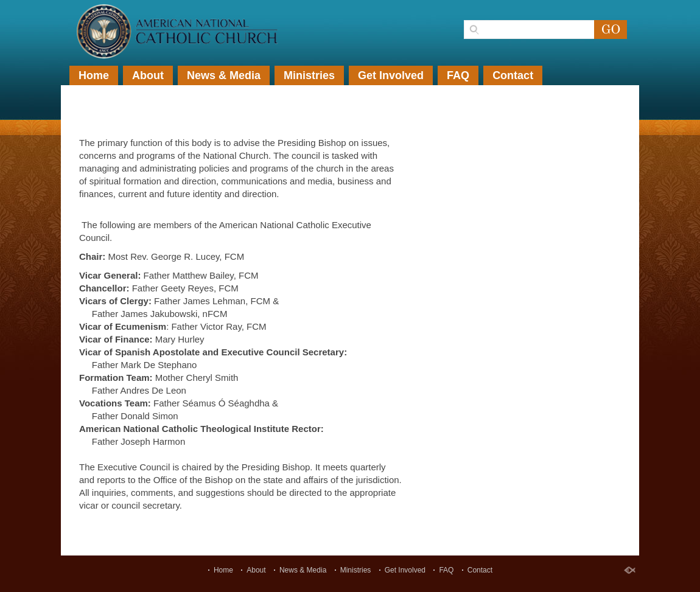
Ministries (309, 75)
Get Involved (391, 75)
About (148, 75)
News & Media (224, 75)
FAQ (458, 75)
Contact (513, 75)
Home (94, 75)
